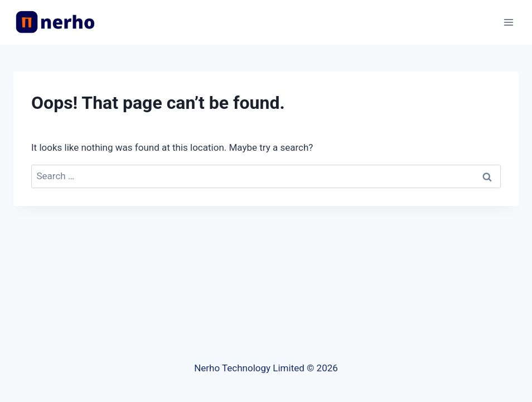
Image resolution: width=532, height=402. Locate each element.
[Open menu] (508, 22)
